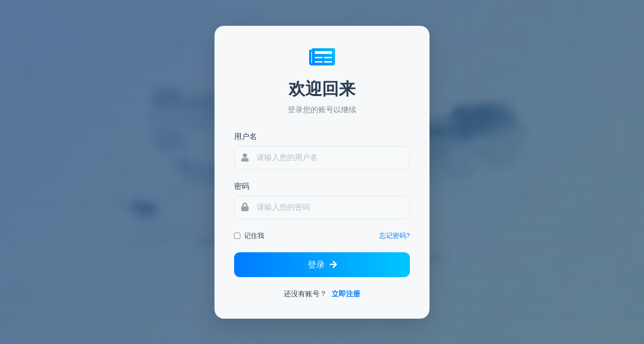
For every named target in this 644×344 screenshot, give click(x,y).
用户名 (246, 136)
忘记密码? (395, 236)
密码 (242, 186)
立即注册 (346, 294)
